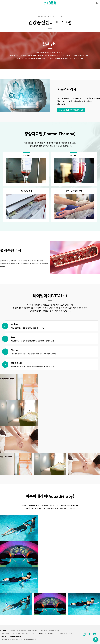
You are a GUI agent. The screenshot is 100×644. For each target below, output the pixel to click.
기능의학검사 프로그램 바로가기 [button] (74, 110)
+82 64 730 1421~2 (46, 633)
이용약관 (3, 637)
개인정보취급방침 (16, 637)
